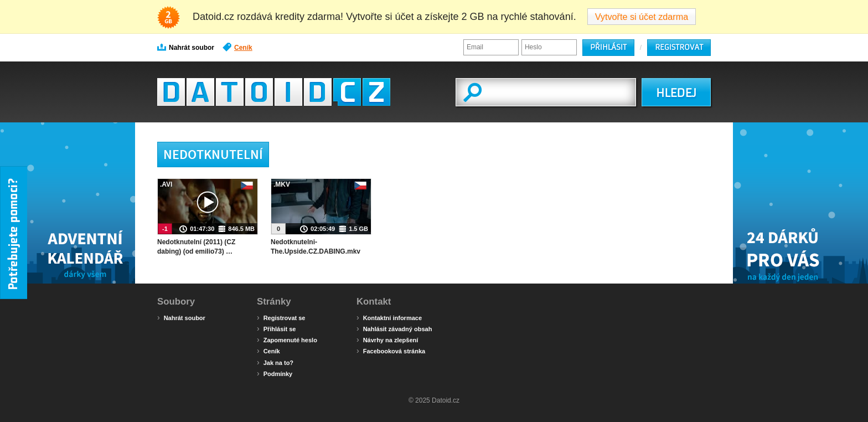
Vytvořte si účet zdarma (642, 17)
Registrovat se (281, 317)
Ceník (237, 47)
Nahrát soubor (186, 47)
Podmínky (275, 373)
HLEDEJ (676, 93)
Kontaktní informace (389, 317)
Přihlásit (608, 47)
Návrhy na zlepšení (387, 339)
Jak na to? (275, 362)
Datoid (274, 92)
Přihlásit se (276, 328)
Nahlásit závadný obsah (394, 328)
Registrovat (679, 47)
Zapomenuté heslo (287, 339)
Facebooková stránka (391, 351)
